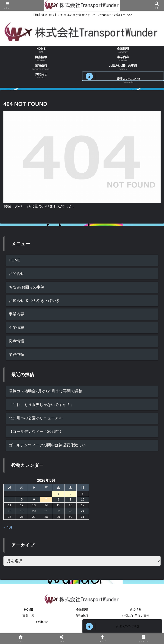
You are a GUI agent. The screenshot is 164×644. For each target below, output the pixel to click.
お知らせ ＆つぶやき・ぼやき (34, 301)
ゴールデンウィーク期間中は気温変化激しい (47, 445)
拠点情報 (16, 341)
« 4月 (8, 527)
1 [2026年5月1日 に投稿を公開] (58, 494)
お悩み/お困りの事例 (27, 287)
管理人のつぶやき (128, 626)
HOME (15, 260)
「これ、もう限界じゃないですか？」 (41, 405)
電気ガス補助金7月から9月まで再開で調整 (45, 391)
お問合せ (16, 274)
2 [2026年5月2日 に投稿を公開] (70, 494)
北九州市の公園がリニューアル (36, 418)
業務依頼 (16, 355)
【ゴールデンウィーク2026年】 (36, 432)
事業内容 (16, 314)
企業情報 (16, 328)
